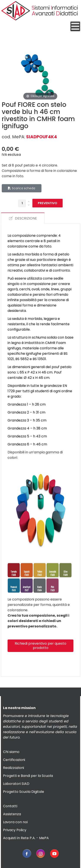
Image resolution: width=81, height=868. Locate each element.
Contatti (10, 806)
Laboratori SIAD (16, 784)
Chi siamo (11, 752)
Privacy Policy (15, 830)
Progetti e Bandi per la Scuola (28, 776)
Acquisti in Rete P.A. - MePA (26, 838)
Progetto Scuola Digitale (24, 792)
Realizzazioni (13, 768)
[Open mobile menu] (75, 26)
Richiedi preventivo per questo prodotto (40, 646)
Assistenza (12, 814)
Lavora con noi (15, 822)
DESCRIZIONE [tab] (23, 218)
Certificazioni (14, 760)
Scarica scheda (22, 188)
